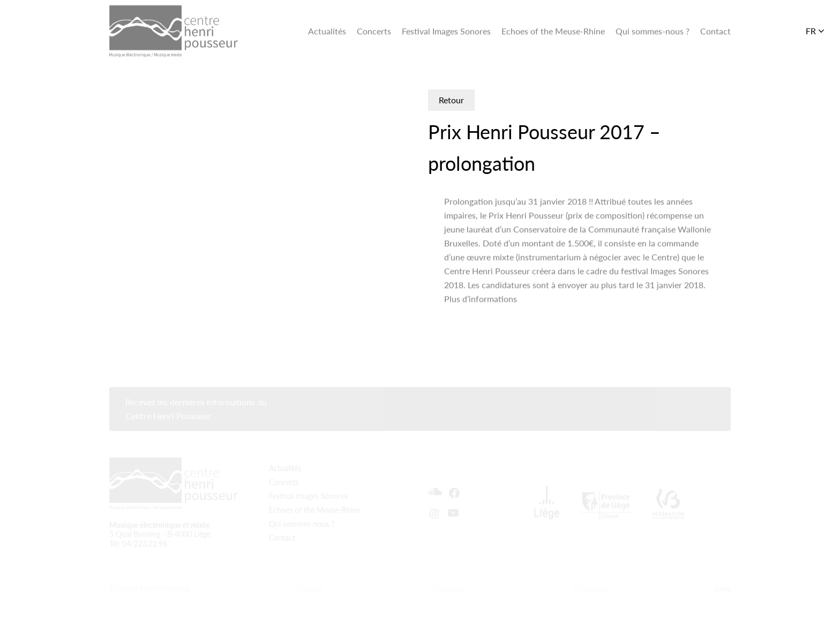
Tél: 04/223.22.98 (138, 539)
